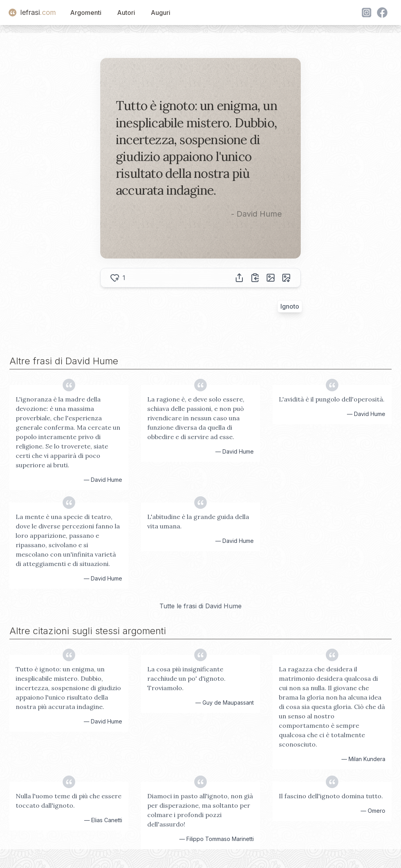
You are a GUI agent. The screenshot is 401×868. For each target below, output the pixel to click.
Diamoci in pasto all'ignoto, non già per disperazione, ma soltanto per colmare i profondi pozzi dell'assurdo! (200, 810)
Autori (126, 13)
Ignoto (290, 306)
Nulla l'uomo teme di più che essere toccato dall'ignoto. (69, 801)
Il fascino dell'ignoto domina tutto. (331, 796)
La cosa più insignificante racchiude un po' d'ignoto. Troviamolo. (186, 678)
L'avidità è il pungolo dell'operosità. (332, 399)
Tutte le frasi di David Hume (200, 606)
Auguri (161, 13)
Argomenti (86, 13)
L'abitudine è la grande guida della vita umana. (198, 521)
